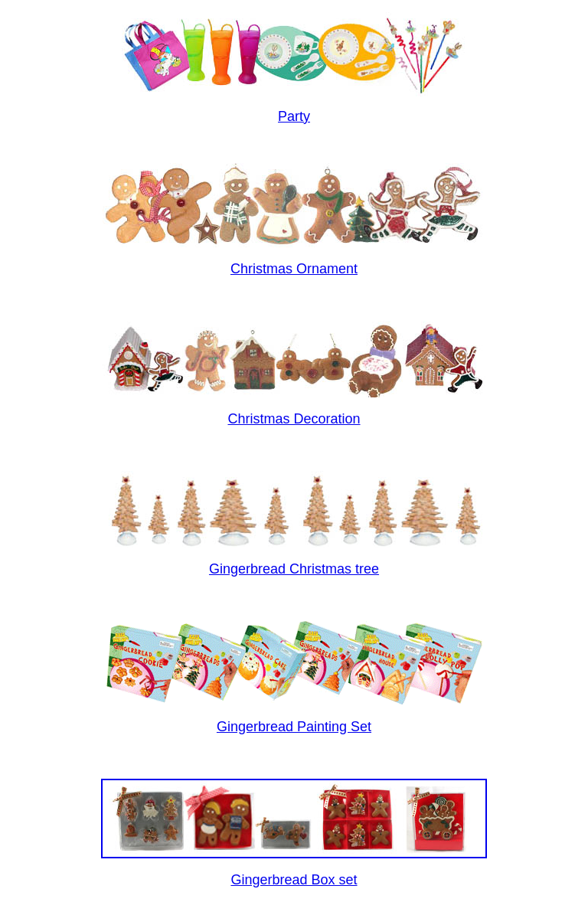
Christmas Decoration (294, 419)
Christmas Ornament (294, 269)
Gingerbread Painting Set (294, 727)
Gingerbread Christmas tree (294, 569)
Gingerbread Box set (294, 880)
